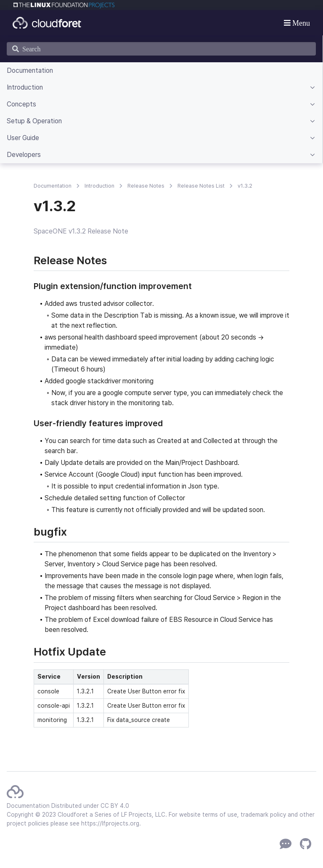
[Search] (161, 49)
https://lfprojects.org (110, 823)
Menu (300, 23)
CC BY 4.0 (115, 806)
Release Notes (146, 186)
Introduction (99, 186)
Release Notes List (201, 186)
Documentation (53, 186)
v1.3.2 (245, 186)
